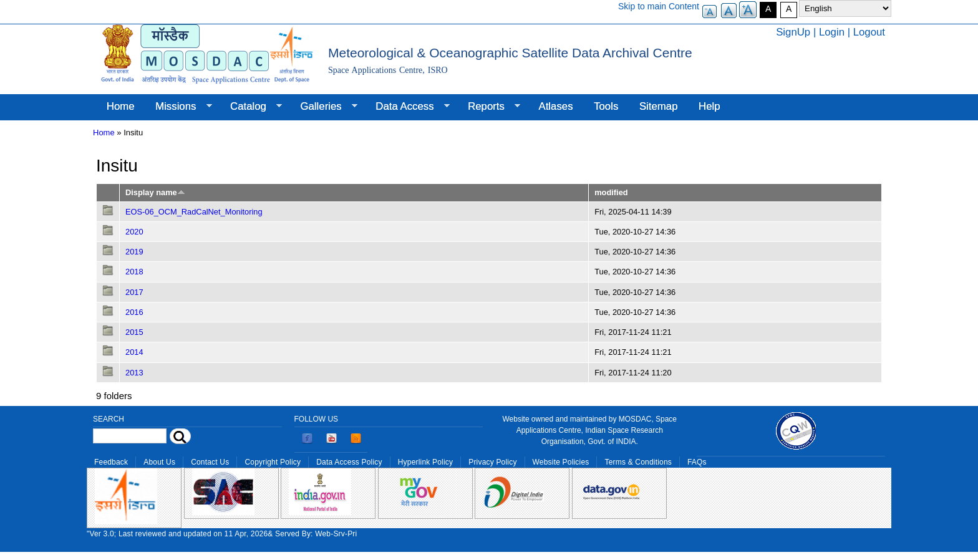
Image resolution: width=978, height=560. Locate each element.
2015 (134, 332)
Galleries (324, 107)
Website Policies (561, 462)
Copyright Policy (273, 462)
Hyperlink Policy (425, 462)
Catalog (251, 107)
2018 (134, 272)
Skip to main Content (659, 6)
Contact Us (210, 462)
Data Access (407, 107)
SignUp (793, 32)
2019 (134, 252)
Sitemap (659, 106)
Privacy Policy (492, 462)
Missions (178, 107)
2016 (134, 312)
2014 (134, 352)
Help (709, 106)
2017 (134, 292)
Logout (869, 32)
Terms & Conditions (638, 462)
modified (611, 192)
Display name (155, 192)
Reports (489, 107)
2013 (134, 373)
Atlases (556, 106)
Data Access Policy (349, 462)
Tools (606, 106)
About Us (159, 462)
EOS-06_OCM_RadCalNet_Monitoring (194, 212)
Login (832, 32)
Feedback (111, 462)
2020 (134, 232)
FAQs (697, 462)
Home (121, 106)
